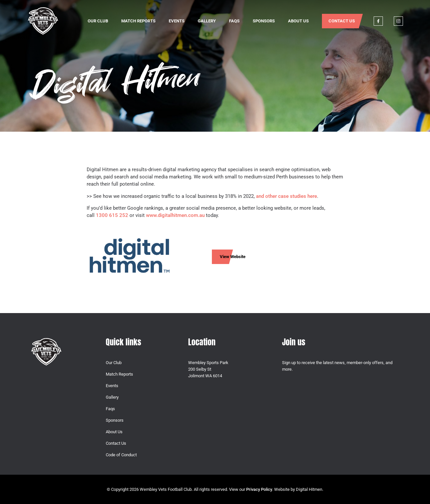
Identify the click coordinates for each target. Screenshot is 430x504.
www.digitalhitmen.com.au (175, 215)
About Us (298, 21)
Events (177, 21)
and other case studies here (287, 196)
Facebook (378, 21)
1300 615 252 (112, 215)
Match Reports (138, 21)
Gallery (207, 21)
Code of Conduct (121, 455)
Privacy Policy (259, 489)
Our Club (98, 21)
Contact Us (342, 21)
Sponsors (264, 21)
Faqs (234, 21)
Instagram (398, 21)
